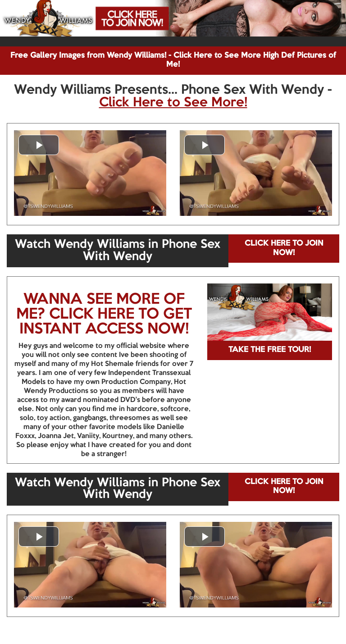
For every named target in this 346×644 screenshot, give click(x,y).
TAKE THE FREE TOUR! (270, 350)
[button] (39, 145)
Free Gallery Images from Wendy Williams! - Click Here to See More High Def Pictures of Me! (173, 60)
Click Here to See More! (173, 103)
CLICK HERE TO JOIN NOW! (284, 248)
